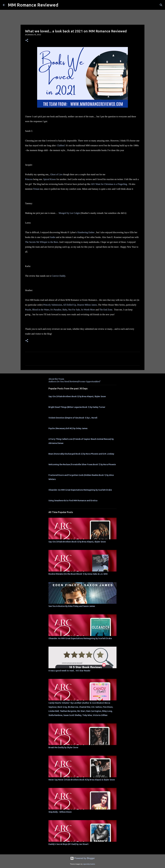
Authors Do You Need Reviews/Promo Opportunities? (74, 382)
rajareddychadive (89, 864)
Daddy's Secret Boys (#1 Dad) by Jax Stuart (68, 844)
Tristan (36, 189)
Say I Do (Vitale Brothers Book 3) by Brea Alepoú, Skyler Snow (77, 396)
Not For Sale (74, 310)
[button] (27, 41)
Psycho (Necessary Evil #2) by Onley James (68, 428)
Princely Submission (53, 305)
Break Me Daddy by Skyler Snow (63, 747)
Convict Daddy (59, 276)
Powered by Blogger (83, 858)
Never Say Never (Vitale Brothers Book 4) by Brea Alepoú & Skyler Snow (82, 780)
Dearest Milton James (87, 305)
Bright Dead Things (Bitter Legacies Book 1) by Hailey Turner (77, 407)
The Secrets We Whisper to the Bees (42, 242)
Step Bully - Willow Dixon (60, 812)
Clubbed (61, 145)
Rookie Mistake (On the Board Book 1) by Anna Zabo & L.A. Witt (78, 574)
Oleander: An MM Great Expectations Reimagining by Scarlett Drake (80, 490)
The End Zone (106, 310)
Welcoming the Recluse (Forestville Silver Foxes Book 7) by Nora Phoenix (82, 464)
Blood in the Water (41, 310)
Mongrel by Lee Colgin (69, 213)
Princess (29, 179)
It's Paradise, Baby (59, 310)
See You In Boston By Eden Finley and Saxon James (72, 606)
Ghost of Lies (56, 174)
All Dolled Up (70, 305)
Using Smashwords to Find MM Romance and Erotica (73, 501)
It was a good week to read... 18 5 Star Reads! (69, 671)
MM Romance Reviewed (33, 5)
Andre (53, 237)
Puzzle (28, 310)
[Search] (161, 5)
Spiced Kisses (50, 179)
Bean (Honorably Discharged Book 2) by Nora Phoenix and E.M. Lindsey (81, 454)
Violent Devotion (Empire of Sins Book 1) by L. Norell (73, 418)
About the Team (56, 379)
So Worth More (88, 310)
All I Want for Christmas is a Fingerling (109, 184)
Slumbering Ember (86, 232)
